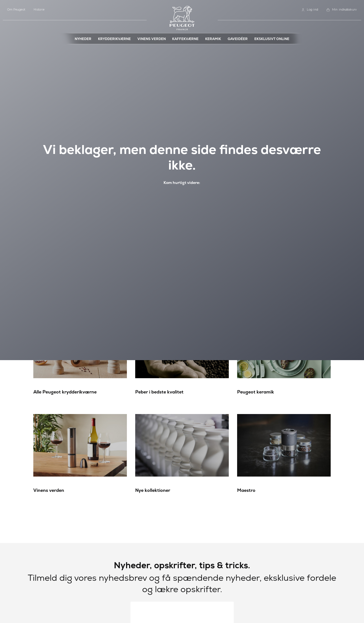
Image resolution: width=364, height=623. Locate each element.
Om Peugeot (16, 10)
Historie (39, 10)
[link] (310, 10)
